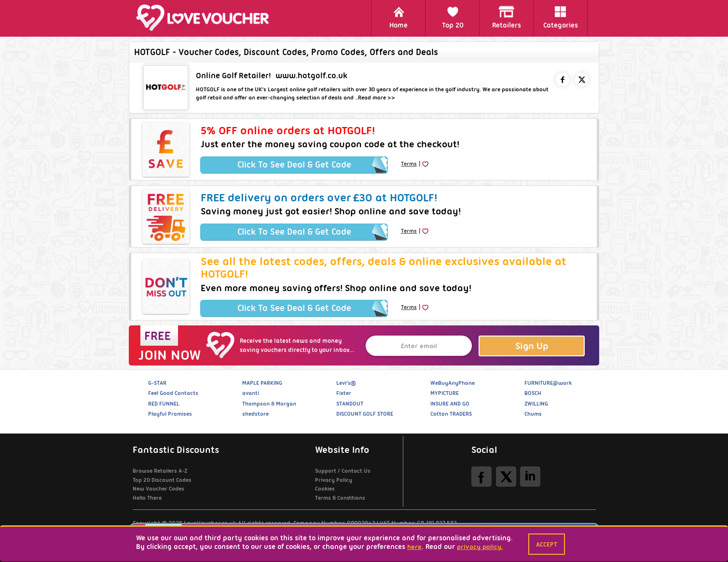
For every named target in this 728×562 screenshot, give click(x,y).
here (414, 547)
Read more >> (377, 98)
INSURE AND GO (450, 404)
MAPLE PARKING (262, 383)
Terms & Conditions (340, 498)
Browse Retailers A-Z (160, 471)
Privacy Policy (334, 480)
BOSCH (533, 393)
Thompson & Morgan (269, 404)
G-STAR (157, 383)
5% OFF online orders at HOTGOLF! (288, 130)
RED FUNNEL (164, 404)
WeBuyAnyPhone (453, 383)
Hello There (147, 498)
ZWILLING (536, 404)
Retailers (507, 18)
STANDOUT (350, 404)
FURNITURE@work (548, 383)
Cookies (325, 489)
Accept (547, 544)
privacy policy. (480, 547)
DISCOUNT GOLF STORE (365, 414)
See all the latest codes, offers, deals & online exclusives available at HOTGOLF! (384, 267)
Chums (533, 414)
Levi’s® (346, 383)
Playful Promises (170, 414)
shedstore (255, 414)
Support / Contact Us (343, 471)
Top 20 (453, 18)
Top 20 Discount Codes (162, 480)
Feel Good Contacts (173, 393)
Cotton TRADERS (451, 414)
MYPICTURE (445, 393)
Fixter (344, 393)
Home (398, 18)
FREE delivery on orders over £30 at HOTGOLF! (319, 197)
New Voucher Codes (158, 489)
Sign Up (532, 346)
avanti (251, 393)
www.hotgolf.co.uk (311, 76)
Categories (561, 18)
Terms (409, 164)
